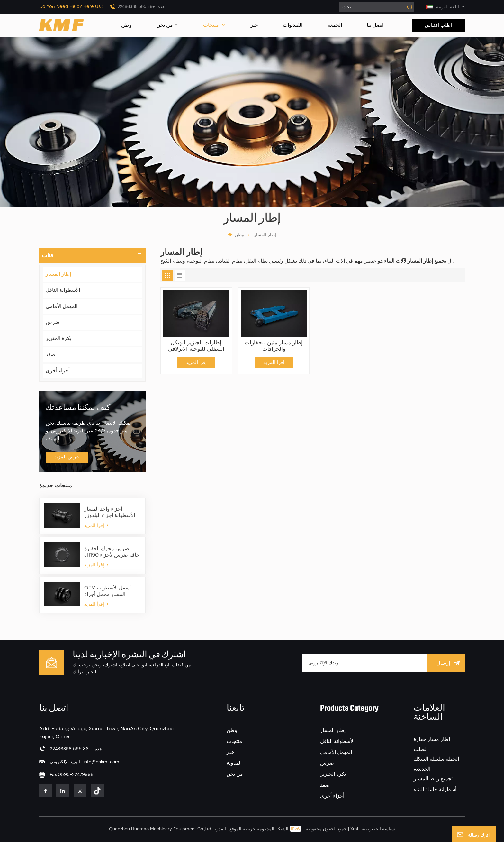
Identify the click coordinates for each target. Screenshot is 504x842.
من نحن (165, 25)
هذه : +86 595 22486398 (141, 7)
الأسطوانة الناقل (63, 290)
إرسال (446, 663)
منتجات (212, 25)
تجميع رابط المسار (433, 778)
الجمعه (335, 25)
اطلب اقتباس (438, 25)
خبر (254, 25)
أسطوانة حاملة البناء (435, 789)
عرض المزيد (67, 457)
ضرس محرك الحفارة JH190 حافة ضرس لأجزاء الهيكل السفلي (112, 552)
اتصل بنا (375, 25)
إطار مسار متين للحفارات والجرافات (274, 346)
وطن (126, 25)
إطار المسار (58, 274)
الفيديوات (293, 25)
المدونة (234, 763)
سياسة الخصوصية (378, 829)
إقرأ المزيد (96, 525)
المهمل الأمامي (62, 306)
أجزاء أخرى (58, 370)
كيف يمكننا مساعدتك (78, 408)
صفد (50, 354)
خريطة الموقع (242, 829)
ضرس (53, 322)
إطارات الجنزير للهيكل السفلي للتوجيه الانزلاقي (196, 346)
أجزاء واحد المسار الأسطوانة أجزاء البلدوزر (110, 512)
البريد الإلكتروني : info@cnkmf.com (85, 762)
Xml (354, 829)
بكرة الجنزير (59, 338)
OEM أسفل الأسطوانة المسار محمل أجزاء (108, 591)
